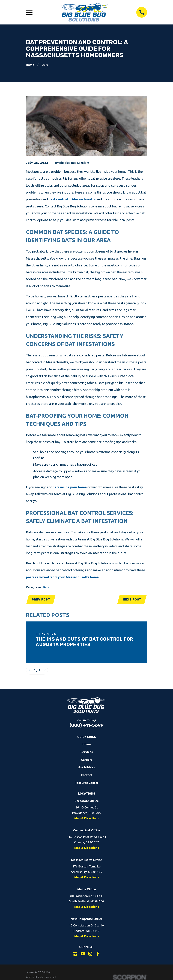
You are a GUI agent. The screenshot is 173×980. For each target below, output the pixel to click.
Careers (87, 760)
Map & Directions (87, 819)
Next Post (132, 600)
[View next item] (45, 671)
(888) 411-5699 (86, 726)
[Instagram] (90, 954)
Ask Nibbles (86, 768)
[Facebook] (98, 954)
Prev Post (41, 600)
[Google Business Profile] (75, 954)
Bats (46, 587)
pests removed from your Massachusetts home (62, 577)
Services (87, 752)
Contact (86, 775)
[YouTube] (83, 954)
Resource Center (86, 783)
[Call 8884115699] (142, 12)
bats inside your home (70, 487)
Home (87, 744)
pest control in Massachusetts (72, 199)
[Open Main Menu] (29, 12)
